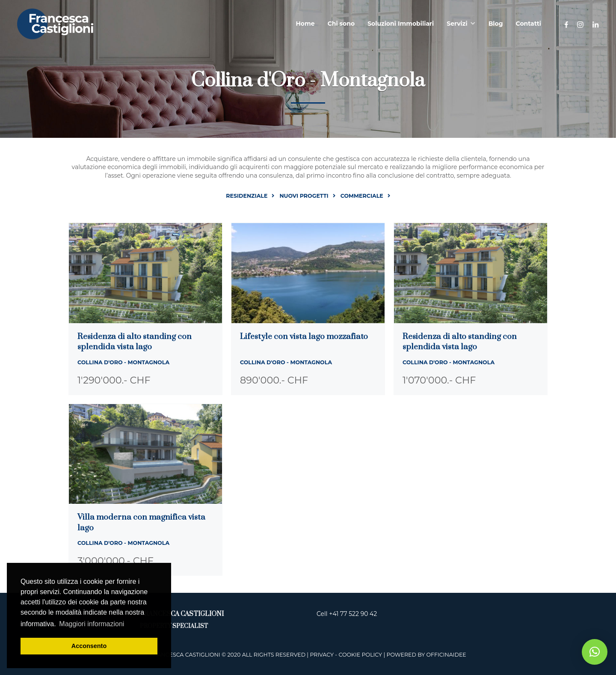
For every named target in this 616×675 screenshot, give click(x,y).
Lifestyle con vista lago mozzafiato (304, 337)
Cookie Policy (360, 655)
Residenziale (247, 196)
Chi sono (341, 24)
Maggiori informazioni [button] (92, 624)
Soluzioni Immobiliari (401, 24)
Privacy (322, 655)
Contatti (529, 24)
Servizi (457, 24)
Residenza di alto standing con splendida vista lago (135, 342)
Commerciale (362, 196)
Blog (496, 24)
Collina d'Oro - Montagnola (123, 362)
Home (305, 24)
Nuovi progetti (304, 196)
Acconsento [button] (89, 646)
